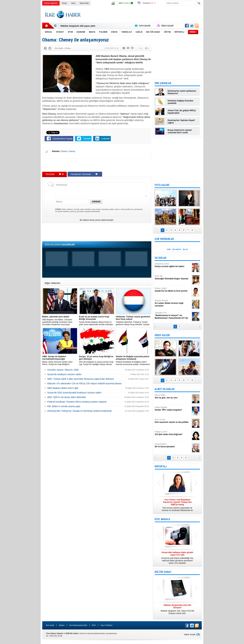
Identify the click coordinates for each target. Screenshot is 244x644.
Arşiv (73, 3)
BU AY (185, 250)
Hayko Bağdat (173, 409)
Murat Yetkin (173, 396)
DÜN (169, 250)
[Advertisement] (218, 57)
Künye (64, 3)
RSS (94, 625)
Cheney (72, 151)
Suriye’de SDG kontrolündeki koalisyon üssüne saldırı (74, 393)
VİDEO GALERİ (162, 335)
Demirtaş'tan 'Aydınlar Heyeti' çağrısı (181, 122)
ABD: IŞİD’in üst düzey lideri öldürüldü (67, 397)
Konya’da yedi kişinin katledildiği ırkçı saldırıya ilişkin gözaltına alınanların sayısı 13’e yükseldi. (177, 558)
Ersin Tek (173, 277)
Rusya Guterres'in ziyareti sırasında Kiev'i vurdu (180, 131)
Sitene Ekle (84, 3)
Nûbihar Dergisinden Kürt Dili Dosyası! (80, 26)
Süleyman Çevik (173, 265)
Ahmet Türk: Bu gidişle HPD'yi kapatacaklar (182, 112)
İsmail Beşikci (173, 445)
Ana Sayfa (50, 625)
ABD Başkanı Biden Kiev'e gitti (63, 388)
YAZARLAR (160, 258)
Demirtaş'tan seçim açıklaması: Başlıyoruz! (182, 92)
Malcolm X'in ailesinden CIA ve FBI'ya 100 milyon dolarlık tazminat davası (84, 383)
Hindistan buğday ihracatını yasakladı (180, 102)
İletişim (62, 625)
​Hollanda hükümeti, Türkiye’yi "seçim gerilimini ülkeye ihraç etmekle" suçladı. (134, 321)
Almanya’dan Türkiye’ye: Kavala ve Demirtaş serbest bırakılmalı (79, 411)
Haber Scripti (190, 635)
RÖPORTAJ (161, 466)
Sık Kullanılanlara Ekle (78, 625)
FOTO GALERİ (162, 185)
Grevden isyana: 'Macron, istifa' (63, 370)
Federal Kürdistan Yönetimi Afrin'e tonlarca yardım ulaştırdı (77, 402)
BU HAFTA (177, 250)
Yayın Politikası (106, 625)
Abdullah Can (173, 315)
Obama (64, 151)
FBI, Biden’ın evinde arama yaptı (64, 406)
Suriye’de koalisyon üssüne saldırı (65, 374)
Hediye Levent (173, 433)
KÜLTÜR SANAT (163, 572)
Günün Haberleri (51, 3)
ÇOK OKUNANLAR (164, 239)
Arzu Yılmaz (173, 421)
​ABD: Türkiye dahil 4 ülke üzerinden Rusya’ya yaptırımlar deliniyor (81, 379)
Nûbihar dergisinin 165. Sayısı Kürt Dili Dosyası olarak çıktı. (177, 609)
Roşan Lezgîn (173, 290)
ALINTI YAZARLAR (165, 389)
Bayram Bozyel (173, 303)
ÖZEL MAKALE (162, 519)
